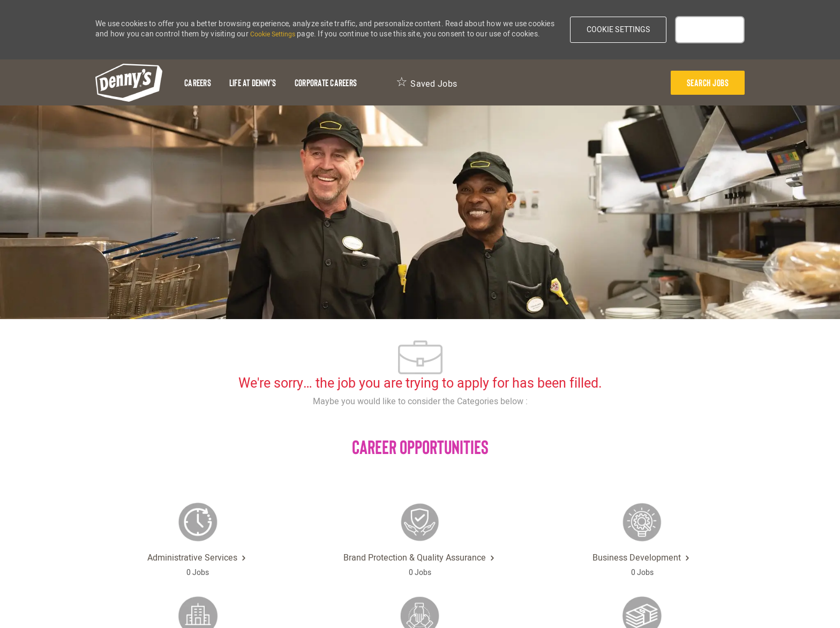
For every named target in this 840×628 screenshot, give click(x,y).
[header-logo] (129, 83)
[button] (618, 30)
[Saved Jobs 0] (426, 83)
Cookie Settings (273, 34)
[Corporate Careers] (326, 83)
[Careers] (198, 83)
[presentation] (708, 83)
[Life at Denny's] (253, 83)
